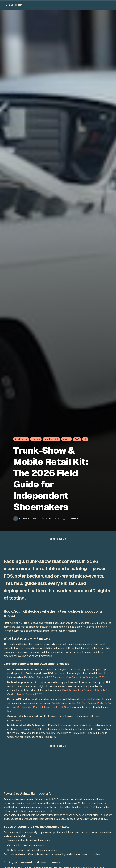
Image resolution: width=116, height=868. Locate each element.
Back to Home (14, 5)
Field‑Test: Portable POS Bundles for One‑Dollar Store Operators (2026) (65, 679)
